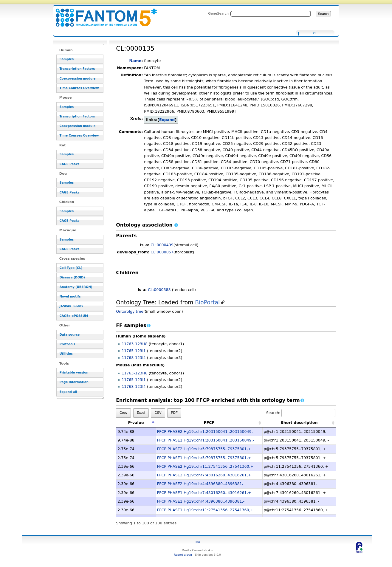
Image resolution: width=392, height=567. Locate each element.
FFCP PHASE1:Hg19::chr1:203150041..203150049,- (206, 440)
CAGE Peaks (70, 164)
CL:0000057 (162, 252)
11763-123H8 (135, 344)
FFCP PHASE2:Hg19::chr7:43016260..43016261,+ (204, 475)
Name (135, 61)
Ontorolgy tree (130, 311)
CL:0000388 (159, 290)
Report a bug (183, 555)
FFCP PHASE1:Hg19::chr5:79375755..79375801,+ (204, 458)
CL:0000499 (162, 245)
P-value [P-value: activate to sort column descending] (136, 423)
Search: (301, 413)
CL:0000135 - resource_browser (103, 14)
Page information (74, 382)
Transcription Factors (77, 69)
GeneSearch (218, 13)
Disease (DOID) (72, 277)
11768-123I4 (134, 358)
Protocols (68, 344)
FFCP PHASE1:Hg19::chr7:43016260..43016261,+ (204, 493)
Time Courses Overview (79, 88)
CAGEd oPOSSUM (74, 316)
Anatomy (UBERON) (76, 287)
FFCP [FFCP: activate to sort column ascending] (209, 423)
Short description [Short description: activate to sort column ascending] (299, 423)
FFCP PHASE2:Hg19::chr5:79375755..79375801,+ (204, 449)
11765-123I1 (134, 351)
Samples (67, 59)
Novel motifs (70, 296)
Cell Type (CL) (71, 268)
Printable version (74, 372)
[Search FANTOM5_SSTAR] (271, 14)
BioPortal (207, 302)
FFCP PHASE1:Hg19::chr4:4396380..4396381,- (201, 501)
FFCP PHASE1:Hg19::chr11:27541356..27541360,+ (205, 510)
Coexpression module (78, 79)
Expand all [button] (68, 392)
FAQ (197, 542)
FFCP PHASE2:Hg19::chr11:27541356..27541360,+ (205, 466)
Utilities (66, 354)
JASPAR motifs (72, 306)
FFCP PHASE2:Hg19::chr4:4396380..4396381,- (201, 484)
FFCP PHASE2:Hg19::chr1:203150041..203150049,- (206, 432)
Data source (70, 335)
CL (315, 33)
